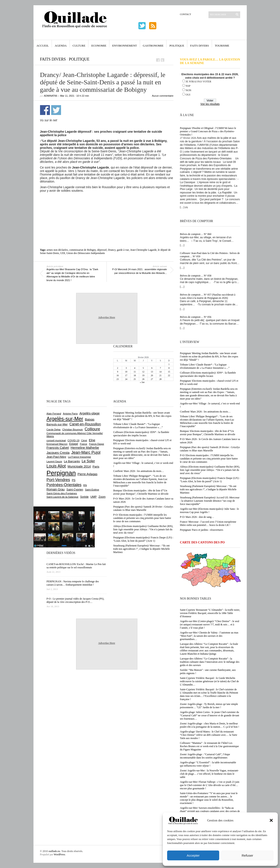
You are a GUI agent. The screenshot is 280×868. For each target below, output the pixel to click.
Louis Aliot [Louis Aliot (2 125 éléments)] (56, 466)
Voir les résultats (210, 104)
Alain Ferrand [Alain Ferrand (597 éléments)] (54, 414)
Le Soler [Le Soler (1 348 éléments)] (88, 461)
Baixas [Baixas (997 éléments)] (90, 419)
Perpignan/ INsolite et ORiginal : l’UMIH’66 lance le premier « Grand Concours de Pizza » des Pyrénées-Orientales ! (208, 131)
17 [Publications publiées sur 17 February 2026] (126, 375)
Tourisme (222, 46)
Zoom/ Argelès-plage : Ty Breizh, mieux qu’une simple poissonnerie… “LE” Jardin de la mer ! (209, 706)
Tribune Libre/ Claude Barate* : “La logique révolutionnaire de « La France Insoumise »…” (205, 366)
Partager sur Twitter (56, 110)
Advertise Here (107, 317)
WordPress (59, 854)
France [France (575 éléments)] (84, 444)
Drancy (112, 250)
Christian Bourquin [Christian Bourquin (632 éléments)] (73, 430)
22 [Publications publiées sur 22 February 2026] (169, 375)
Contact (186, 14)
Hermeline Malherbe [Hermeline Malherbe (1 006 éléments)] (85, 448)
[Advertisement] (107, 204)
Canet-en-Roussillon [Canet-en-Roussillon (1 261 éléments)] (85, 424)
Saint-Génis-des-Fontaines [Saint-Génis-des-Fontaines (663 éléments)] (62, 493)
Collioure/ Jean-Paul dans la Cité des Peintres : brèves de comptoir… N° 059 (210, 255)
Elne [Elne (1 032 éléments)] (92, 440)
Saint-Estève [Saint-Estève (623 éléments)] (92, 490)
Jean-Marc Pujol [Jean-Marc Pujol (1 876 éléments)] (86, 452)
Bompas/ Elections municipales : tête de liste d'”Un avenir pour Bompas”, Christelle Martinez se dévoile (208, 433)
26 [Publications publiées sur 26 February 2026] (143, 379)
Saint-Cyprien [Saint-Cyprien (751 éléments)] (75, 490)
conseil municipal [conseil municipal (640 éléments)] (56, 440)
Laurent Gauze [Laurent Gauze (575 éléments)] (54, 461)
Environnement (125, 46)
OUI (188, 95)
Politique (177, 46)
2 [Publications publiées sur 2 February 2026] (118, 368)
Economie (99, 46)
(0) (186, 207)
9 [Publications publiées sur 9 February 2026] (118, 372)
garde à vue (123, 250)
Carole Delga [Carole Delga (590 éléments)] (54, 430)
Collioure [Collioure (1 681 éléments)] (92, 429)
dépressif (102, 250)
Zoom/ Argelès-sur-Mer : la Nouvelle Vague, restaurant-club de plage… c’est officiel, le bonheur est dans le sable (209, 774)
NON (189, 90)
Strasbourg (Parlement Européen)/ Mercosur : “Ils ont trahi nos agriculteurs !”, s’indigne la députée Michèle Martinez (208, 489)
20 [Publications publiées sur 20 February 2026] (152, 375)
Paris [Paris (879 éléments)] (96, 467)
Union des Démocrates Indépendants (86, 253)
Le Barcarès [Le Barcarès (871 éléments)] (72, 461)
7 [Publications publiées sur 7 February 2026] (160, 368)
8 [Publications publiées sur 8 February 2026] (169, 368)
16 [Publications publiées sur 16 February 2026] (118, 375)
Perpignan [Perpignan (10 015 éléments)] (61, 473)
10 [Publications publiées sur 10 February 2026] (126, 372)
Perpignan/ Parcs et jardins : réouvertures (202, 530)
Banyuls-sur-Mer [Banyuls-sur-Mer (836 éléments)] (57, 424)
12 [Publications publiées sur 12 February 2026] (143, 372)
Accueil (43, 46)
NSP (188, 86)
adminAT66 (51, 96)
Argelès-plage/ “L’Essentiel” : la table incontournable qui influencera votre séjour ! (208, 764)
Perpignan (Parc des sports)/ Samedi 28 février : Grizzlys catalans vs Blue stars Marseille (210, 449)
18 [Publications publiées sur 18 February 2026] (135, 375)
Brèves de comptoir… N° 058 (196, 276)
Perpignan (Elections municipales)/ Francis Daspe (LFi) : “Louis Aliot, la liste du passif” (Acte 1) (210, 480)
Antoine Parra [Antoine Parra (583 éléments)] (70, 414)
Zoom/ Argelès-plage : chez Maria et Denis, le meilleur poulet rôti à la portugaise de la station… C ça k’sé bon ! (210, 725)
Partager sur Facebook (45, 110)
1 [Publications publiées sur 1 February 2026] (169, 364)
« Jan (142, 382)
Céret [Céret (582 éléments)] (84, 440)
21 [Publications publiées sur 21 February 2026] (160, 375)
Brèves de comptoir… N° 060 (196, 234)
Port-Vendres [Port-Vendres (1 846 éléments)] (58, 480)
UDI (63, 253)
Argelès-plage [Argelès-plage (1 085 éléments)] (89, 413)
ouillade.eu (54, 851)
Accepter (193, 855)
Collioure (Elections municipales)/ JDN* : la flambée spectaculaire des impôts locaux (208, 374)
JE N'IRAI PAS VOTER (199, 82)
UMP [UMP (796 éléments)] (94, 497)
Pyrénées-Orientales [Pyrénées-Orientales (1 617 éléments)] (64, 485)
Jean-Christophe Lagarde (143, 250)
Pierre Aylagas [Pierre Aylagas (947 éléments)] (88, 474)
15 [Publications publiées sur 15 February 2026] (169, 372)
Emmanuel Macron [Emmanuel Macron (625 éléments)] (57, 444)
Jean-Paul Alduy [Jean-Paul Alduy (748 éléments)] (56, 457)
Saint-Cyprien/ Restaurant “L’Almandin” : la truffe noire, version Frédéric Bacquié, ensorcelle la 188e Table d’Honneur (210, 613)
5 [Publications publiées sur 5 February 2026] (143, 368)
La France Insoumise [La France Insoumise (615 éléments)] (80, 457)
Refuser (248, 855)
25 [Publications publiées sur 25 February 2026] (135, 379)
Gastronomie (153, 46)
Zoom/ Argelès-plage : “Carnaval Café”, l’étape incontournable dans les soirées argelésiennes (205, 756)
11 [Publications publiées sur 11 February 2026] (135, 372)
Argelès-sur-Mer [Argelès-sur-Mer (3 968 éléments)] (65, 419)
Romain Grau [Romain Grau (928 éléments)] (56, 489)
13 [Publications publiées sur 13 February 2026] (152, 372)
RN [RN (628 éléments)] (85, 485)
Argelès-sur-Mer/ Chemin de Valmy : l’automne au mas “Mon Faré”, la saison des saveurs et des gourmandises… (209, 636)
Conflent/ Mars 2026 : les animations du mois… (205, 412)
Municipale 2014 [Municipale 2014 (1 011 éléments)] (79, 466)
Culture (79, 46)
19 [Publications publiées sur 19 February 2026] (143, 375)
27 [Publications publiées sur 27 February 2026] (152, 379)
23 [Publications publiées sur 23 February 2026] (118, 379)
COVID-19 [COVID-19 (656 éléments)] (73, 440)
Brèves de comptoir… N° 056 (196, 317)
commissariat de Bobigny (82, 250)
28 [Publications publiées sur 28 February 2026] (160, 379)
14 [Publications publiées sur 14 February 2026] (160, 372)
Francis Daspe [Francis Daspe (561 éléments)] (97, 444)
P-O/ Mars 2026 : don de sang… (197, 517)
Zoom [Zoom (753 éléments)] (102, 497)
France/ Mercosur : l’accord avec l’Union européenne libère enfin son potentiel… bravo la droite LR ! (208, 523)
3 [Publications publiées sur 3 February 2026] (126, 368)
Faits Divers (199, 46)
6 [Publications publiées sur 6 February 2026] (152, 368)
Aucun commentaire (163, 96)
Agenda (61, 46)
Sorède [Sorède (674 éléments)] (84, 497)
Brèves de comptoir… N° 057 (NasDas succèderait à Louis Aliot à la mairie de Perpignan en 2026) (208, 296)
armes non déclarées (57, 250)
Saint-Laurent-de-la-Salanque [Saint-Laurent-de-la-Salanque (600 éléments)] (63, 497)
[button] (271, 820)
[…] (182, 207)
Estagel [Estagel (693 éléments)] (74, 444)
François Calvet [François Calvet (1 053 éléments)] (58, 448)
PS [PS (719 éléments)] (73, 480)
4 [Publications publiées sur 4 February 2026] (135, 368)
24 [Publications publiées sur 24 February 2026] (126, 379)
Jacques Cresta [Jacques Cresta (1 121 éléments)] (58, 453)
